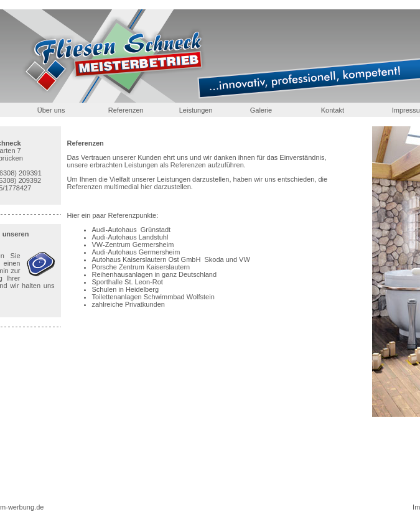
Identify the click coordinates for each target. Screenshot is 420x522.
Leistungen (196, 110)
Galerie (261, 110)
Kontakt (333, 110)
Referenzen (126, 110)
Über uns (51, 110)
